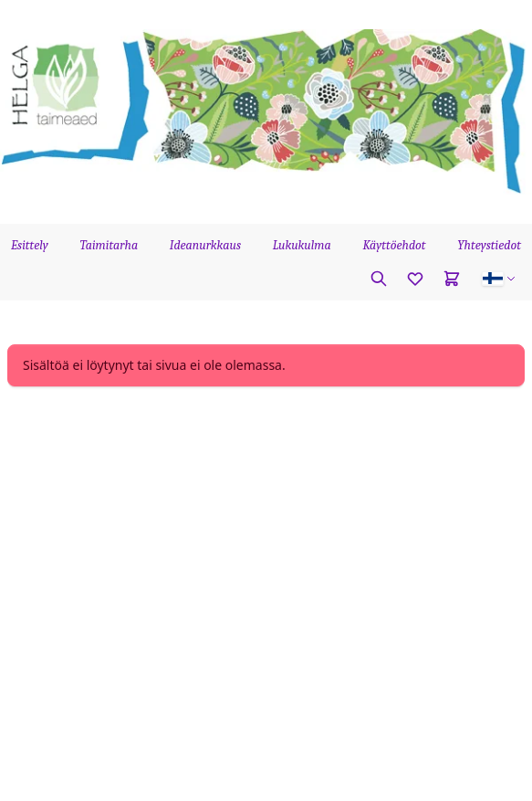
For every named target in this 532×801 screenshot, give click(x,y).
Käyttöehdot (394, 245)
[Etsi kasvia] (379, 279)
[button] (499, 279)
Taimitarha (110, 245)
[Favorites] (415, 279)
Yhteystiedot (489, 245)
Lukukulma (302, 245)
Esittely (30, 245)
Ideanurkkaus (205, 245)
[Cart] (452, 279)
